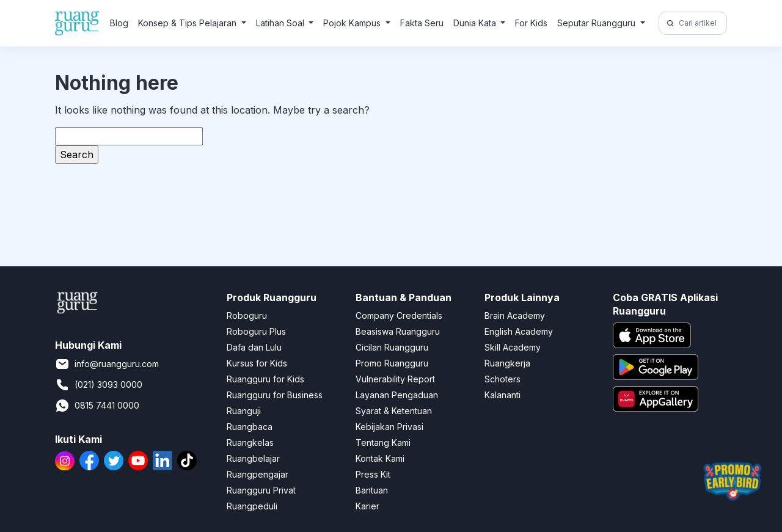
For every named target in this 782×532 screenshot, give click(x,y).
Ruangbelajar (253, 458)
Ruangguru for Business (275, 395)
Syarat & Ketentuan (394, 411)
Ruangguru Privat (261, 490)
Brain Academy (515, 315)
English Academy (519, 331)
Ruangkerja (507, 363)
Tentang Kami (383, 443)
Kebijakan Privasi (389, 427)
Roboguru (247, 315)
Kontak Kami (380, 458)
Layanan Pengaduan (397, 395)
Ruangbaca (250, 427)
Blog (119, 23)
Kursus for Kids (257, 363)
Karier (367, 506)
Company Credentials (399, 315)
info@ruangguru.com (107, 364)
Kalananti (502, 395)
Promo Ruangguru (392, 363)
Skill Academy (513, 347)
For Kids (531, 23)
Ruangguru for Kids (265, 379)
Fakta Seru (422, 23)
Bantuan (372, 490)
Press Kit (373, 474)
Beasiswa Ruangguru (398, 331)
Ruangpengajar (258, 474)
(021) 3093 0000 (99, 385)
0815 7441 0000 (97, 406)
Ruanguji (244, 411)
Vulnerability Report (395, 379)
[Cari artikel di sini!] (701, 23)
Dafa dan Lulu (254, 347)
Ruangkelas (250, 443)
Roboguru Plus (256, 331)
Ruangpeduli (252, 506)
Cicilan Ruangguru (392, 347)
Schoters (502, 379)
